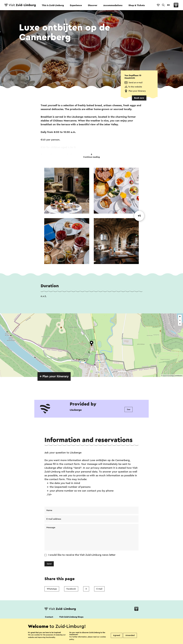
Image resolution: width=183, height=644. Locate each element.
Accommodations (113, 5)
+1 (139, 216)
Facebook (71, 589)
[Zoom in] (180, 317)
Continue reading (91, 156)
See (129, 409)
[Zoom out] (180, 320)
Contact (49, 617)
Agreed (117, 635)
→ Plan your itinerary (54, 376)
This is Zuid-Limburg (53, 5)
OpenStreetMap (168, 376)
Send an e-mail (136, 83)
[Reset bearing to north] (180, 324)
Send (49, 564)
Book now (139, 98)
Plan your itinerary (137, 91)
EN (168, 5)
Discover (93, 5)
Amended (130, 635)
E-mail (99, 589)
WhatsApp (52, 589)
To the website (135, 87)
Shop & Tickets (137, 5)
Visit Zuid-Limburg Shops (71, 617)
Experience (76, 5)
